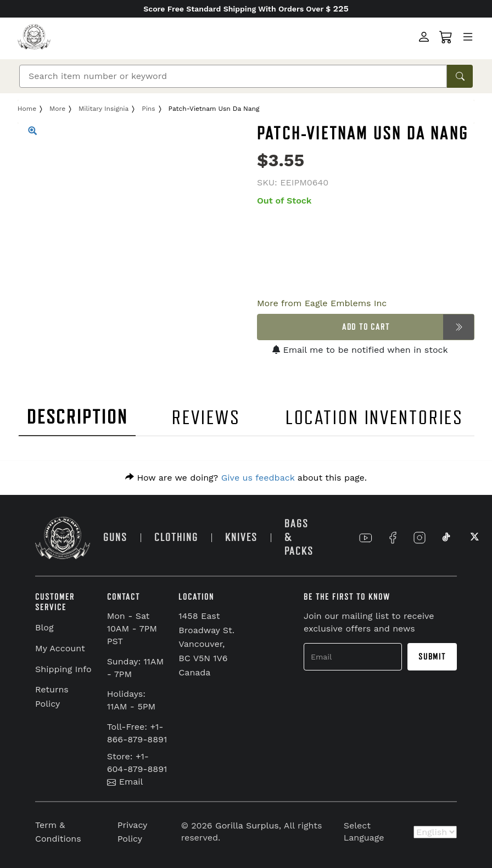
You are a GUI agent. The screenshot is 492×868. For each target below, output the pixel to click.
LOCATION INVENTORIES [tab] (375, 418)
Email (125, 782)
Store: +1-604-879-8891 (137, 763)
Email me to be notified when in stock (360, 350)
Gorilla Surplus (247, 825)
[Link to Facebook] (393, 538)
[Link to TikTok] (446, 538)
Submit (432, 657)
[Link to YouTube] (366, 538)
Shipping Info (63, 669)
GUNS (115, 537)
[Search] (233, 76)
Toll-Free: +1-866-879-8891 (137, 733)
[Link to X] (473, 538)
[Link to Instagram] (420, 538)
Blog (44, 627)
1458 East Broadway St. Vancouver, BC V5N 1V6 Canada (206, 644)
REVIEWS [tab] (206, 418)
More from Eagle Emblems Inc (322, 303)
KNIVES (241, 537)
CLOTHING (176, 537)
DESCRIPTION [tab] (77, 417)
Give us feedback (258, 478)
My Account (60, 648)
